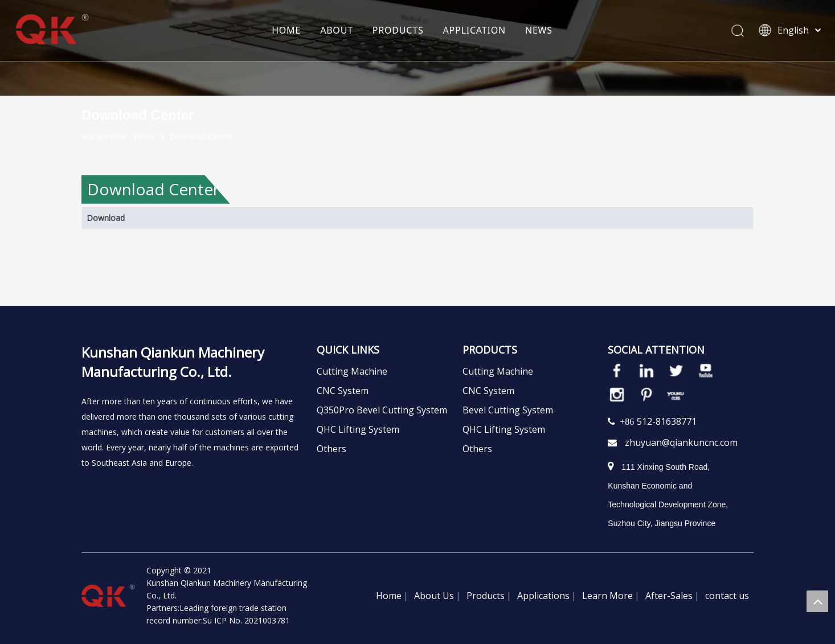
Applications (543, 596)
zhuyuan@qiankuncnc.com (681, 442)
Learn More (607, 596)
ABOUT (337, 31)
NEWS (539, 31)
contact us (727, 596)
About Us (434, 596)
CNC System (343, 391)
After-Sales (669, 596)
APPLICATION (474, 31)
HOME (287, 31)
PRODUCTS (398, 31)
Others (331, 449)
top (817, 601)
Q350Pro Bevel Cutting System (382, 410)
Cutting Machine (352, 371)
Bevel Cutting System (508, 410)
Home (389, 596)
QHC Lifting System (358, 429)
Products (486, 596)
